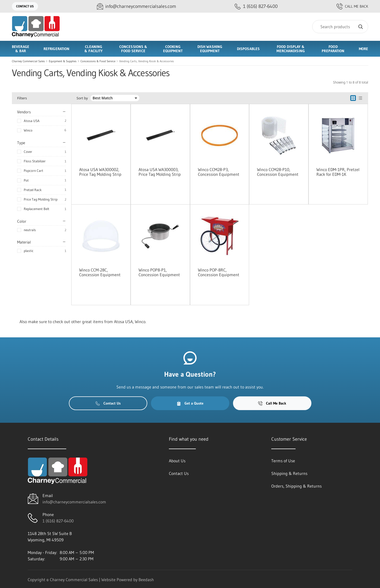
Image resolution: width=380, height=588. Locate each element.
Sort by (82, 98)
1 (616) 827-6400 (58, 521)
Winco (28, 130)
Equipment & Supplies (63, 61)
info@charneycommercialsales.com (74, 502)
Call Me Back (352, 6)
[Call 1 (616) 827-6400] (256, 6)
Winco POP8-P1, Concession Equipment (159, 272)
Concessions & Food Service (98, 61)
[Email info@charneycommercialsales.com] (136, 6)
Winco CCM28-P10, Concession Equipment (278, 172)
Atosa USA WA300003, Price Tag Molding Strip (160, 172)
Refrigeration (56, 49)
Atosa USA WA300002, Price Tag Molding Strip (100, 172)
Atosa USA (32, 121)
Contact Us (25, 6)
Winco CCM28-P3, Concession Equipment (219, 172)
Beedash (146, 580)
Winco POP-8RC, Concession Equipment (219, 272)
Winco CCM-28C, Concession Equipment (100, 272)
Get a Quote (190, 403)
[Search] (340, 27)
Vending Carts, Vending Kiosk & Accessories (147, 61)
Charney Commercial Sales (28, 61)
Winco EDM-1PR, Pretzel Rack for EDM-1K (338, 172)
